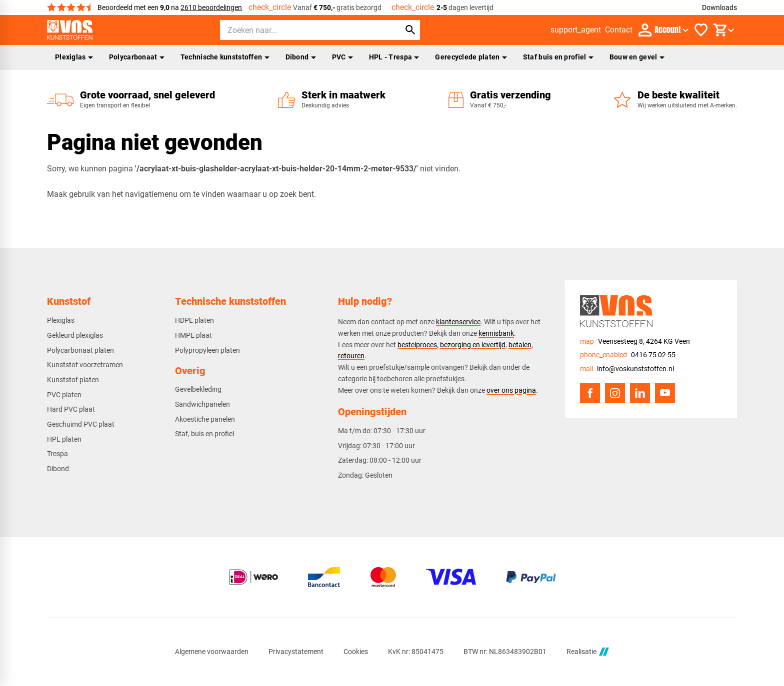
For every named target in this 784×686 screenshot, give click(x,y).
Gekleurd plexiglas (75, 335)
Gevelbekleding (198, 389)
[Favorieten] (701, 30)
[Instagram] (615, 393)
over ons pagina (511, 390)
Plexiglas (74, 57)
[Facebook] (590, 393)
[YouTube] (665, 393)
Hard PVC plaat (71, 409)
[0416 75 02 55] (628, 355)
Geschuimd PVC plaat (81, 424)
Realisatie (587, 652)
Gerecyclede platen (471, 57)
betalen (520, 345)
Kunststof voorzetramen (85, 365)
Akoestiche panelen (205, 419)
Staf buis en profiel (558, 57)
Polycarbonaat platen (80, 350)
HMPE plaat (193, 335)
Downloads (719, 7)
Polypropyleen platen (207, 350)
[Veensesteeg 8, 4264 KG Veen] (635, 342)
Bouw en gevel (637, 57)
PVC (342, 57)
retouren (351, 356)
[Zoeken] (301, 30)
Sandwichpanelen (202, 404)
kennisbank (496, 333)
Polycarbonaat (137, 57)
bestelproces (417, 345)
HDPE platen (194, 320)
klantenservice (458, 322)
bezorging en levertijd (473, 345)
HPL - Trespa (394, 57)
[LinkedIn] (640, 393)
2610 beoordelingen (211, 7)
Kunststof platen (73, 380)
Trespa (57, 454)
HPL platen (64, 439)
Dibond (301, 57)
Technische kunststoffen (225, 57)
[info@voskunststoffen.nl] (627, 369)
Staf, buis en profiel (204, 434)
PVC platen (64, 395)
